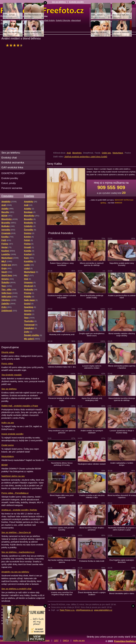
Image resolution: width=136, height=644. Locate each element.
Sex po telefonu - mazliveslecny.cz (18, 552)
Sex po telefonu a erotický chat (16, 589)
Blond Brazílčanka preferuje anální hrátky (92, 297)
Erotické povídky (76, 2)
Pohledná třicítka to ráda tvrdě (92, 561)
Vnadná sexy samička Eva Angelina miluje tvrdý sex (62, 593)
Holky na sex (8, 423)
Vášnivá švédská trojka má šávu (62, 367)
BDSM (5, 465)
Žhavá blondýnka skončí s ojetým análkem (92, 593)
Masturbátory (8, 456)
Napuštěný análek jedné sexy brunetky (122, 264)
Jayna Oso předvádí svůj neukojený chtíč (92, 399)
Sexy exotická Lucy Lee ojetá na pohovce (62, 432)
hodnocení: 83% (15, 45)
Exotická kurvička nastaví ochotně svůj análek (62, 297)
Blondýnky (77, 153)
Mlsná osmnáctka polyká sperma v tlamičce (122, 367)
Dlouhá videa (8, 352)
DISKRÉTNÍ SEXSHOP (13, 173)
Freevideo (7, 196)
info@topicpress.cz (85, 610)
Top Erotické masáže (11, 375)
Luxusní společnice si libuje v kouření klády (122, 432)
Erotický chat (9, 158)
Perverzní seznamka (12, 188)
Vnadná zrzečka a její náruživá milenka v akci (92, 496)
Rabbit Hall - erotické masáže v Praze (20, 406)
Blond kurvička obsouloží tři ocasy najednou (122, 496)
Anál (69, 153)
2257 (56, 640)
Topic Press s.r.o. (67, 610)
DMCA (66, 640)
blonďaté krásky (48, 20)
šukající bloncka (63, 20)
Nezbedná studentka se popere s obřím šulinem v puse (122, 529)
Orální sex (106, 153)
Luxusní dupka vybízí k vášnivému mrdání (92, 367)
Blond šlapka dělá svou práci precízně (62, 496)
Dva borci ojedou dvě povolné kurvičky (62, 529)
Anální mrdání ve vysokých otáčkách (92, 432)
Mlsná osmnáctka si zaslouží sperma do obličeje (92, 264)
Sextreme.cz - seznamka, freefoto (18, 606)
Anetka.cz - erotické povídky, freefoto (19, 510)
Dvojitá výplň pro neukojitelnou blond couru (92, 335)
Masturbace (118, 153)
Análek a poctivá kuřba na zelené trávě (122, 297)
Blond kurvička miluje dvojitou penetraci (92, 529)
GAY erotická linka (12, 167)
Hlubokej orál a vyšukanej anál (62, 334)
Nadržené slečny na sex (13, 476)
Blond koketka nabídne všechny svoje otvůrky (122, 335)
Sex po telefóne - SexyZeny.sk (16, 532)
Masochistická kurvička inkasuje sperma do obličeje (122, 399)
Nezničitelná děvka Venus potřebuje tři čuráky (62, 464)
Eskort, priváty (9, 183)
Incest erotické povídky (12, 434)
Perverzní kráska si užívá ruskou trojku (62, 399)
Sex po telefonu (59, 2)
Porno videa (7, 363)
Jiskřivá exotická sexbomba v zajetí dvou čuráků (86, 157)
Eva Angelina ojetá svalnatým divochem (122, 561)
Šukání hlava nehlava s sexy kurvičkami (62, 264)
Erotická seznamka (13, 162)
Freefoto (29, 196)
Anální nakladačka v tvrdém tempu (122, 464)
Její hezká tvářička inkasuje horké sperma (62, 561)
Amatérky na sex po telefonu (15, 572)
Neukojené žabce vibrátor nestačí (92, 464)
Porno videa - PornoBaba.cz (15, 493)
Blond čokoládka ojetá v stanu (122, 593)
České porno (8, 445)
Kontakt (46, 640)
